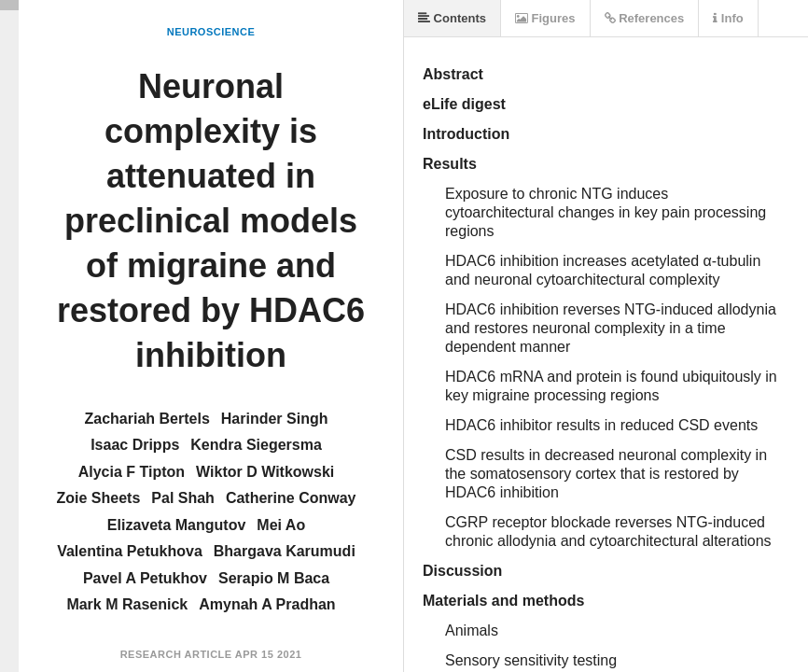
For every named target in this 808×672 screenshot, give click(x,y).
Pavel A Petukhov (145, 578)
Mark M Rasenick (127, 604)
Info (728, 18)
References (645, 18)
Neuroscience (211, 32)
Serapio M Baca (274, 578)
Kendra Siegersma (256, 445)
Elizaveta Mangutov (176, 525)
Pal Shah (183, 498)
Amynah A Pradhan (267, 604)
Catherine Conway (291, 498)
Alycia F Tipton (132, 472)
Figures (545, 18)
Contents (452, 18)
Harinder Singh (275, 419)
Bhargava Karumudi (285, 551)
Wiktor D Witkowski (265, 472)
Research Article (176, 654)
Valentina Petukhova (130, 551)
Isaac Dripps (135, 445)
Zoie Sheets (99, 498)
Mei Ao (281, 525)
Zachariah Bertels (147, 419)
